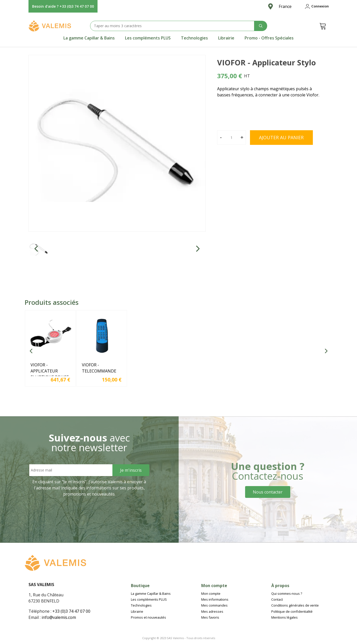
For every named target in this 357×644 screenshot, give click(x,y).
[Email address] (71, 470)
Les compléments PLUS (148, 38)
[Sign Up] (131, 470)
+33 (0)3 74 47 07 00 (71, 611)
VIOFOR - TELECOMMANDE (99, 368)
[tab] (89, 38)
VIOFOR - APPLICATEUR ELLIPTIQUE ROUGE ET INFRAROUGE (50, 374)
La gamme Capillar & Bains (89, 38)
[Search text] (172, 26)
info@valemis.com (59, 617)
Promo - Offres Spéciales (269, 38)
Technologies (194, 38)
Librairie (226, 38)
